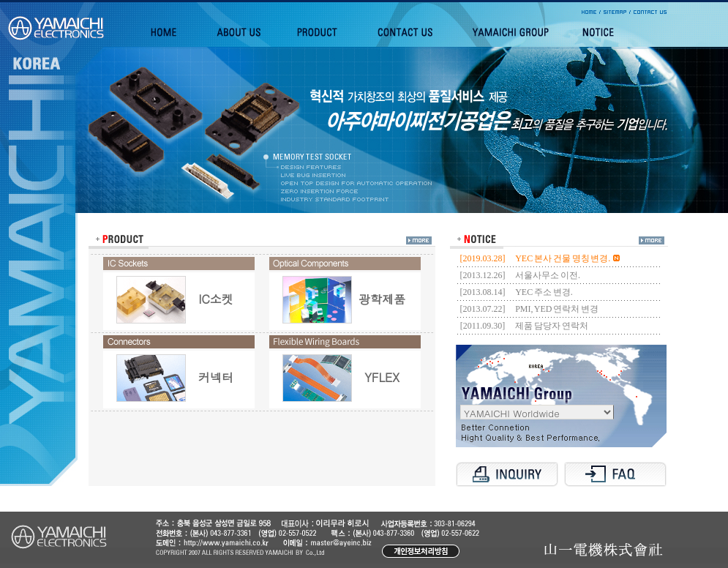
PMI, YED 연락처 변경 (557, 309)
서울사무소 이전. (548, 275)
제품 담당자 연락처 (552, 326)
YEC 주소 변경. (544, 292)
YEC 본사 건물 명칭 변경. (567, 258)
